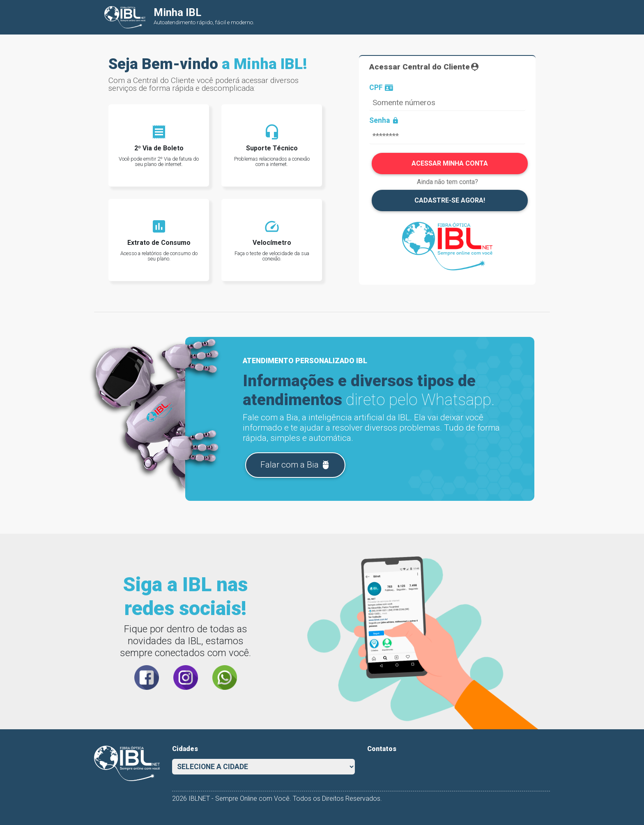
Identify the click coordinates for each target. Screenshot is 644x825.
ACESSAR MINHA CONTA (450, 163)
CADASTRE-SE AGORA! (450, 200)
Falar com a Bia (296, 465)
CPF (381, 88)
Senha (384, 121)
